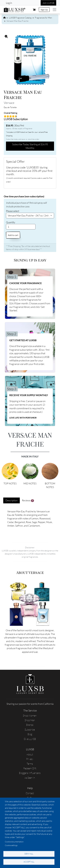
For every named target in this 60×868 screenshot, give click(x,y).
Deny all (29, 854)
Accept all (29, 862)
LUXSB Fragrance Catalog (20, 18)
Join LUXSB (48, 3)
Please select (13, 211)
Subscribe (30, 730)
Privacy (30, 759)
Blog (30, 734)
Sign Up (44, 10)
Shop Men (30, 720)
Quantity (11, 222)
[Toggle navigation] (55, 10)
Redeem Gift (30, 768)
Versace (9, 103)
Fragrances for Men (43, 18)
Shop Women (30, 716)
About (30, 754)
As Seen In (30, 778)
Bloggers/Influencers (30, 773)
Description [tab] (12, 500)
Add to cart (13, 235)
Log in (9, 3)
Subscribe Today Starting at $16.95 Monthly (30, 146)
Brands (30, 725)
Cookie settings (11, 845)
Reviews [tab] (28, 500)
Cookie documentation (14, 842)
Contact (30, 793)
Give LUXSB (30, 739)
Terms (30, 764)
